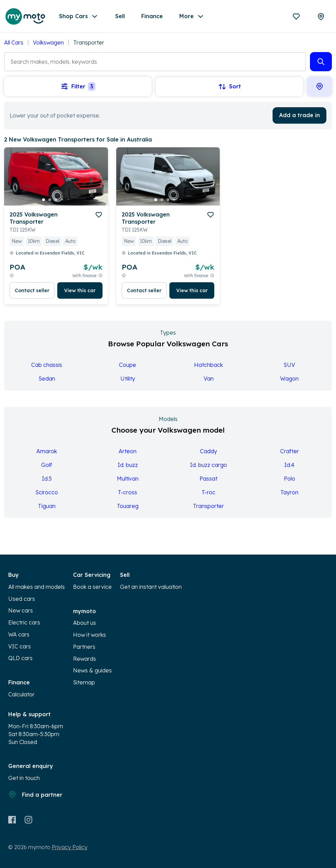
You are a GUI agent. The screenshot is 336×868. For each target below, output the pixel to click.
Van (209, 379)
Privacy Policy (70, 847)
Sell (120, 16)
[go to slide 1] (44, 200)
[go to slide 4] (62, 200)
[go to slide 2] (50, 200)
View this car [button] (80, 290)
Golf (47, 465)
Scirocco (47, 492)
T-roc (208, 492)
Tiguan (47, 506)
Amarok (47, 451)
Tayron (289, 492)
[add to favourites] (99, 215)
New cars (21, 610)
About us (85, 623)
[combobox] (155, 62)
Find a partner (35, 794)
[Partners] (321, 16)
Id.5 (47, 479)
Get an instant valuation (151, 587)
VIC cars (20, 646)
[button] (321, 62)
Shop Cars (79, 16)
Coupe (128, 365)
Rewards (85, 659)
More (192, 16)
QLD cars (20, 658)
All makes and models (37, 587)
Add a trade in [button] (299, 115)
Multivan (128, 479)
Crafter (290, 451)
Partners (84, 647)
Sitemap (84, 682)
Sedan (47, 379)
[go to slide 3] (56, 200)
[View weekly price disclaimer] (12, 276)
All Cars (14, 42)
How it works (89, 635)
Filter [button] (78, 86)
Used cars (22, 599)
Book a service (92, 587)
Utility (128, 379)
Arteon (128, 451)
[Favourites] (296, 16)
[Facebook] (12, 820)
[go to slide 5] (68, 200)
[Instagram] (28, 820)
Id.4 (289, 465)
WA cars (19, 634)
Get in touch (24, 778)
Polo (290, 479)
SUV (289, 365)
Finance (152, 16)
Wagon (289, 379)
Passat (208, 479)
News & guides (92, 670)
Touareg (128, 506)
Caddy (208, 451)
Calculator (21, 694)
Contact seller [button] (32, 290)
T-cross (128, 492)
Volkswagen (48, 42)
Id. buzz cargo (208, 465)
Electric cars (24, 622)
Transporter (208, 506)
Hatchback (208, 365)
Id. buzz (128, 465)
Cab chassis (47, 365)
